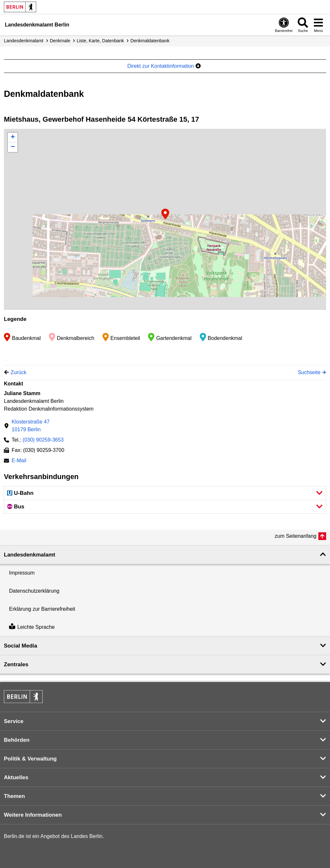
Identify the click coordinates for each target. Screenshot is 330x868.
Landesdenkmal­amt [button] (30, 555)
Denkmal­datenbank (150, 41)
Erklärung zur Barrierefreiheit (42, 609)
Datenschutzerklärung (34, 591)
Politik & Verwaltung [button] (30, 759)
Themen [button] (14, 796)
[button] (165, 493)
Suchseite (309, 372)
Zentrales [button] (16, 664)
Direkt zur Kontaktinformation (164, 66)
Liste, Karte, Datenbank (100, 41)
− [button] (13, 147)
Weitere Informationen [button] (33, 815)
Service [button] (14, 721)
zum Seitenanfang (296, 536)
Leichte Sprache (32, 627)
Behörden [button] (17, 740)
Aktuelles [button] (16, 777)
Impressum (22, 573)
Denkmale (60, 41)
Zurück (19, 372)
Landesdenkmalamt (24, 41)
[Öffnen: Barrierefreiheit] (284, 25)
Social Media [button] (21, 646)
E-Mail (19, 461)
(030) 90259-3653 (43, 440)
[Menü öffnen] (318, 25)
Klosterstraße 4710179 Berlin (31, 426)
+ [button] (13, 138)
